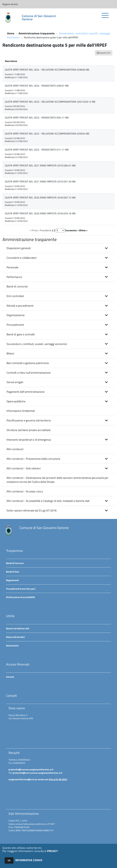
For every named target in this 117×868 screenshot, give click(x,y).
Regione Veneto (10, 4)
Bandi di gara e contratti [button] (21, 334)
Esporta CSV (104, 53)
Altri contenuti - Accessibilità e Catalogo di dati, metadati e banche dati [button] (48, 501)
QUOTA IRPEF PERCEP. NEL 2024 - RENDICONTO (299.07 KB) (37, 86)
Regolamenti (12, 580)
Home (11, 33)
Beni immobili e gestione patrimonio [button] (28, 363)
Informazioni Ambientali (21, 411)
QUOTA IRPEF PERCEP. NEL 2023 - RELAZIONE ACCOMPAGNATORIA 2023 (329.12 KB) (50, 102)
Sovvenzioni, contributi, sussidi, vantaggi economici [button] (37, 344)
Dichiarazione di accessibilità (20, 597)
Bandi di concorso (17, 286)
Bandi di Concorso (15, 563)
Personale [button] (12, 267)
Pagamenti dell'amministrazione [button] (26, 392)
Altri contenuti (15, 449)
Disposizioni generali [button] (19, 248)
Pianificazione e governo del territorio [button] (29, 420)
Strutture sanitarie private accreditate (29, 430)
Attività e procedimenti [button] (20, 306)
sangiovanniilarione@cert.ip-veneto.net (28, 779)
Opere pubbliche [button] (16, 401)
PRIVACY (52, 851)
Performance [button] (14, 277)
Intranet (10, 677)
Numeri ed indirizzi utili (18, 628)
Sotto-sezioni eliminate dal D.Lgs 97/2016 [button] (32, 510)
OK (9, 860)
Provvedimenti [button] (15, 325)
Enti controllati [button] (15, 296)
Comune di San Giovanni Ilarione (39, 18)
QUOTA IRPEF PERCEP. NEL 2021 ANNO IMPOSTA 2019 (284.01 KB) (40, 165)
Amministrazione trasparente (37, 33)
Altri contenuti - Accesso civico (25, 491)
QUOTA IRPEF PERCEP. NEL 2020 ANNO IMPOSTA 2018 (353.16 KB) (40, 213)
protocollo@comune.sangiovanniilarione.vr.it (31, 769)
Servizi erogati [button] (15, 382)
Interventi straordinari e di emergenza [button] (29, 440)
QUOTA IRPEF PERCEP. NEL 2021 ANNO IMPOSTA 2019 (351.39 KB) (40, 181)
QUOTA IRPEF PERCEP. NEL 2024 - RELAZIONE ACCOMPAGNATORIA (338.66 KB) (47, 70)
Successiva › (72, 230)
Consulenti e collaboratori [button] (22, 258)
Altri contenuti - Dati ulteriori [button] (24, 468)
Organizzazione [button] (16, 315)
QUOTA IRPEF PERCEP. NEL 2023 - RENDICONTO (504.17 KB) (37, 118)
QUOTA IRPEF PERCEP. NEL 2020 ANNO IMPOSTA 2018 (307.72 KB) (40, 198)
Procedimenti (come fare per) (21, 589)
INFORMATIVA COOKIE (29, 860)
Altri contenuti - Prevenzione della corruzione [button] (33, 459)
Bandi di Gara (13, 572)
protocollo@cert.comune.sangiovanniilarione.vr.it (37, 773)
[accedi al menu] (105, 17)
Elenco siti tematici (15, 637)
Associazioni (12, 646)
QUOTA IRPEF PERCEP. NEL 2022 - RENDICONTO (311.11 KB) (37, 150)
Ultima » (83, 230)
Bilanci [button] (10, 353)
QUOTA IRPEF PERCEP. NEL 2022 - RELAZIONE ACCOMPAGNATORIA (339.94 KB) (47, 134)
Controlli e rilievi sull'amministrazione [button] (29, 373)
